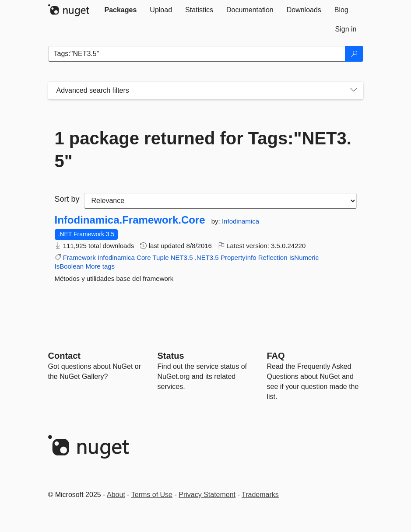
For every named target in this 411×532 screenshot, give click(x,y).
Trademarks (260, 495)
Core (144, 257)
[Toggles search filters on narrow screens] (354, 91)
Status (171, 356)
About (116, 495)
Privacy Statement (207, 495)
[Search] (354, 54)
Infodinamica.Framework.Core (130, 220)
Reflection (273, 257)
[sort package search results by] (220, 201)
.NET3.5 (207, 257)
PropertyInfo (239, 257)
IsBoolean (69, 266)
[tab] (121, 10)
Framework (79, 257)
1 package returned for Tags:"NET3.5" (203, 150)
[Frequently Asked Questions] (276, 356)
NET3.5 (182, 257)
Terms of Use (152, 495)
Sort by (67, 199)
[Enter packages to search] (197, 54)
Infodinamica (241, 221)
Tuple (161, 257)
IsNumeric (304, 257)
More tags (100, 266)
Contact (64, 356)
